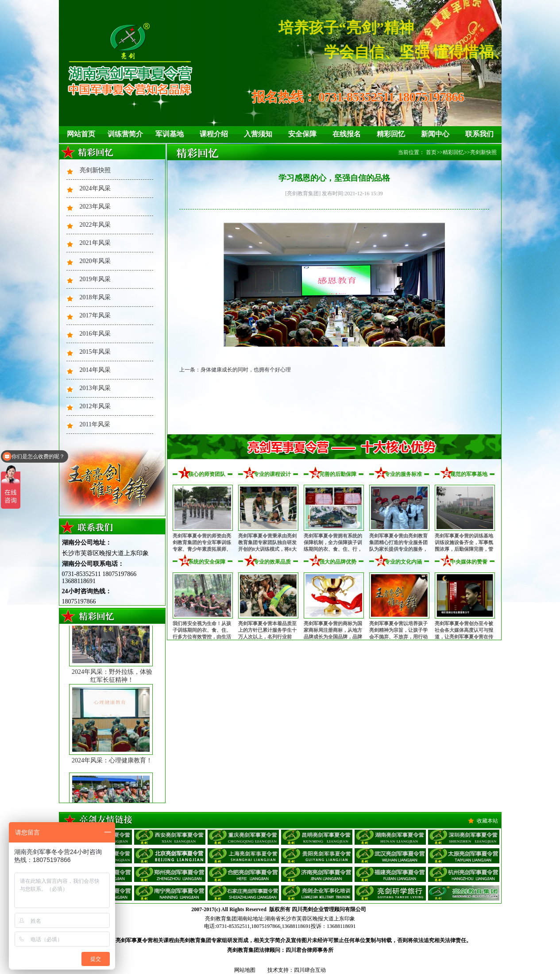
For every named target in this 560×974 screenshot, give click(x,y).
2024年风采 (95, 188)
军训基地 (170, 134)
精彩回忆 (391, 134)
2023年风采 (95, 207)
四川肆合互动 (310, 970)
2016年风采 (95, 334)
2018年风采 (95, 297)
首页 (431, 152)
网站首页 (81, 134)
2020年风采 (95, 261)
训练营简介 (125, 134)
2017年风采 (95, 315)
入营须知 (258, 134)
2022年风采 (95, 225)
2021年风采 (95, 243)
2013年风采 (95, 388)
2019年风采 (95, 279)
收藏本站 (487, 821)
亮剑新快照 (95, 170)
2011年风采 (95, 424)
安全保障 (302, 134)
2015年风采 (95, 352)
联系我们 (479, 134)
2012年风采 (95, 406)
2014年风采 (95, 370)
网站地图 (245, 970)
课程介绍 (214, 134)
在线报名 (347, 134)
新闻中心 (435, 134)
